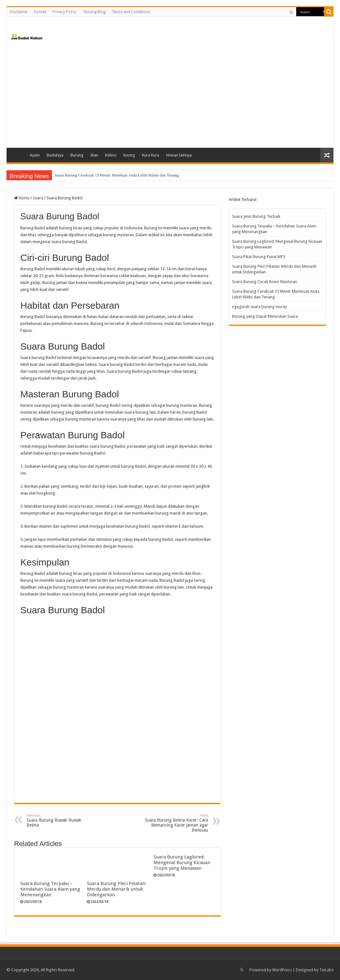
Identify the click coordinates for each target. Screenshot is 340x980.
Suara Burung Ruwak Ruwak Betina (59, 821)
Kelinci (111, 155)
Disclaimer (19, 12)
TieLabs (326, 970)
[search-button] (329, 12)
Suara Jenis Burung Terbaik (256, 216)
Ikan (94, 155)
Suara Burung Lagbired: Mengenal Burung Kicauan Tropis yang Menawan (182, 863)
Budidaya (55, 155)
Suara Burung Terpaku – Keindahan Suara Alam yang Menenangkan (50, 889)
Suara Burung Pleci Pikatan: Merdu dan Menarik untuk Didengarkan (117, 889)
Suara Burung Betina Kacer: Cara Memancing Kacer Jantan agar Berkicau (176, 823)
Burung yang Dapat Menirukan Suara (265, 316)
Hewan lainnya (179, 155)
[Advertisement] (170, 95)
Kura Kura (151, 155)
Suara (38, 198)
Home (18, 154)
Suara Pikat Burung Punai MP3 (259, 257)
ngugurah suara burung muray (259, 307)
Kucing (129, 155)
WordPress (282, 970)
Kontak (40, 12)
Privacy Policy (64, 12)
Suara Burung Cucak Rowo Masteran (85, 175)
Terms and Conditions (131, 12)
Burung (77, 155)
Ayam (35, 155)
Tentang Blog (94, 12)
